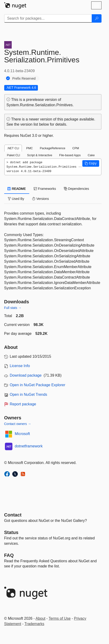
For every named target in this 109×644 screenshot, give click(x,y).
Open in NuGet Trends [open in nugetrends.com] (29, 395)
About (40, 618)
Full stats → (13, 308)
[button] (91, 163)
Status (11, 532)
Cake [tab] (91, 155)
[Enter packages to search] (48, 18)
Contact (13, 515)
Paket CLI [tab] (14, 155)
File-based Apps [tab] (70, 155)
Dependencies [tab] (76, 189)
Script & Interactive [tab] (40, 155)
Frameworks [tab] (45, 189)
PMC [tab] (29, 148)
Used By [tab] (16, 199)
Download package (26, 375)
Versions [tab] (40, 199)
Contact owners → (18, 424)
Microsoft (22, 434)
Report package (23, 404)
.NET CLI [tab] (13, 148)
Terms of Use (60, 618)
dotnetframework (29, 446)
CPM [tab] (76, 148)
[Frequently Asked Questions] (9, 555)
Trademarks (34, 624)
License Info (20, 366)
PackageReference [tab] (53, 148)
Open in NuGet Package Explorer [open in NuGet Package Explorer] (38, 385)
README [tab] (17, 189)
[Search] (97, 18)
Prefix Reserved (24, 78)
